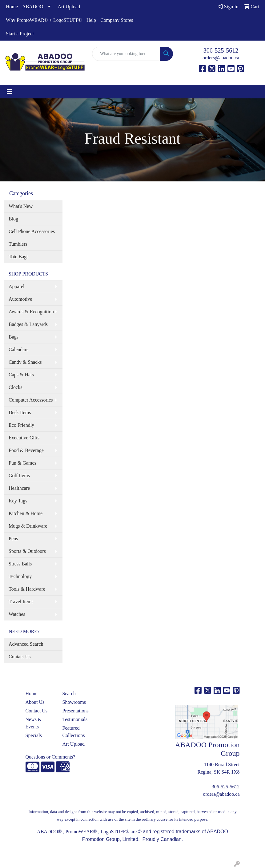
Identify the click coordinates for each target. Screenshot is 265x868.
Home (12, 7)
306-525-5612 (221, 50)
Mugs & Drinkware (28, 526)
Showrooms (74, 702)
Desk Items (20, 412)
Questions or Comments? (50, 757)
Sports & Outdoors (27, 551)
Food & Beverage (26, 450)
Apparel (17, 286)
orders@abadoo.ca (221, 58)
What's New (21, 206)
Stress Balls (20, 564)
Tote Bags (18, 257)
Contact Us (20, 657)
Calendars (18, 349)
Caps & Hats (21, 375)
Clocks (15, 387)
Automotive (20, 299)
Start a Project (20, 34)
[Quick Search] (126, 54)
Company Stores (117, 20)
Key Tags (18, 501)
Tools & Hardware (27, 589)
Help (91, 20)
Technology (20, 576)
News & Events (34, 723)
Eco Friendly (21, 425)
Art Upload (69, 7)
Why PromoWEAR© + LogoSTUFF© (44, 20)
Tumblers (18, 244)
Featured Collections (74, 732)
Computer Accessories (31, 400)
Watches (17, 614)
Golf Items (19, 476)
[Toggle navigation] (10, 92)
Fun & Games (22, 463)
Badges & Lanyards (28, 324)
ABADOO (33, 7)
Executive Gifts (24, 438)
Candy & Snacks (25, 362)
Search (69, 694)
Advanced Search (26, 644)
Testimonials (75, 719)
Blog (13, 219)
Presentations (76, 711)
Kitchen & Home (26, 513)
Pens (13, 539)
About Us (35, 702)
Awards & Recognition (31, 312)
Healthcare (19, 488)
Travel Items (21, 602)
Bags (14, 337)
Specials (34, 735)
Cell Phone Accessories (32, 231)
